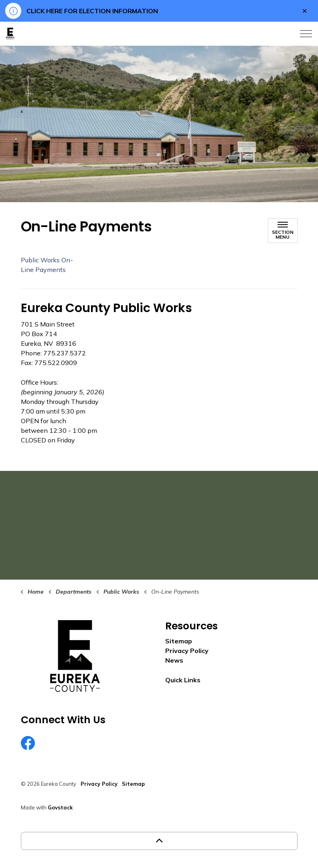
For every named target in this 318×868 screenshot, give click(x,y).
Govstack (60, 807)
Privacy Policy (187, 651)
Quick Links (183, 680)
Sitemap (179, 641)
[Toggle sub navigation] (283, 231)
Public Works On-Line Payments (47, 265)
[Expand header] (306, 34)
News (174, 660)
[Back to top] (159, 841)
